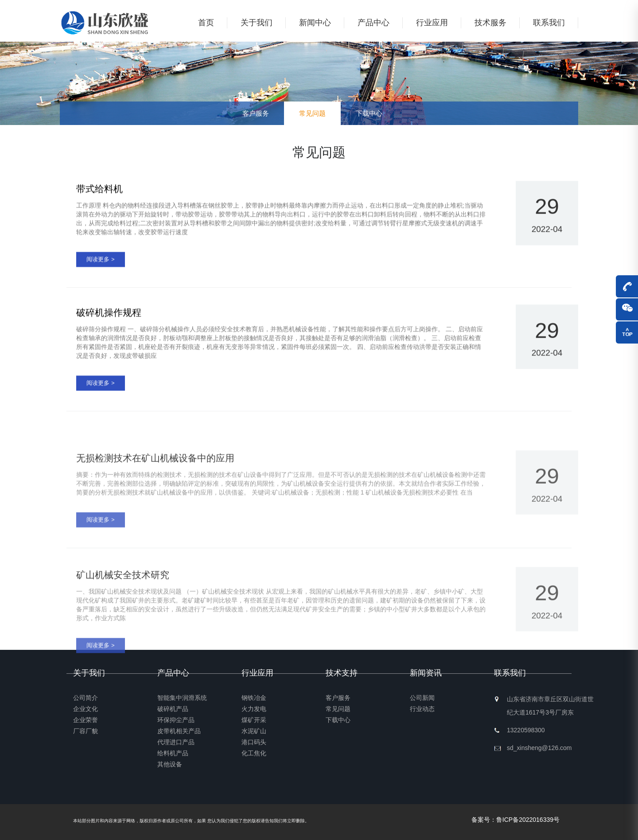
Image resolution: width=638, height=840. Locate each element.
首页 (206, 23)
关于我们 (257, 23)
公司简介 (86, 698)
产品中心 (373, 23)
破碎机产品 (173, 709)
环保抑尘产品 (176, 720)
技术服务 (490, 23)
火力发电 (254, 709)
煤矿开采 (254, 720)
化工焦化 (254, 753)
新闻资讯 (426, 673)
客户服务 (256, 113)
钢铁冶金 (254, 698)
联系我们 (549, 23)
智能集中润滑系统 (182, 698)
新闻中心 (315, 23)
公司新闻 (422, 698)
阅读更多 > (100, 262)
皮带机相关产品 (179, 731)
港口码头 (254, 742)
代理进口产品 (176, 742)
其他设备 (170, 764)
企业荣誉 (86, 720)
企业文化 (86, 709)
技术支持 (342, 673)
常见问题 (312, 113)
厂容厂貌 (86, 731)
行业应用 (432, 23)
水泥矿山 (254, 731)
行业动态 (422, 709)
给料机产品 (173, 753)
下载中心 (369, 113)
